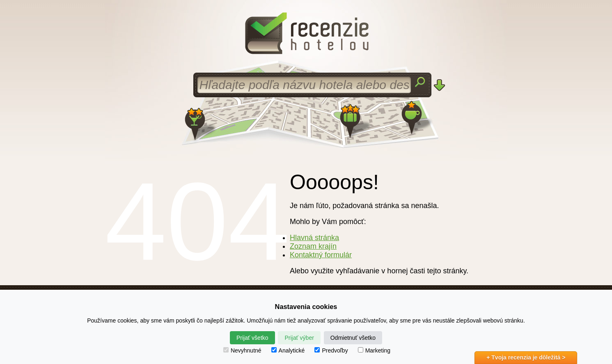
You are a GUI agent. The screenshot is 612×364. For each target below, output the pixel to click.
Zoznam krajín (313, 246)
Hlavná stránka (314, 238)
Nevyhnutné (242, 350)
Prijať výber (299, 338)
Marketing (374, 350)
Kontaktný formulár (321, 255)
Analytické (288, 350)
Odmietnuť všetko (353, 338)
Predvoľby (331, 350)
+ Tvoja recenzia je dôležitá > (526, 357)
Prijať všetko (252, 338)
